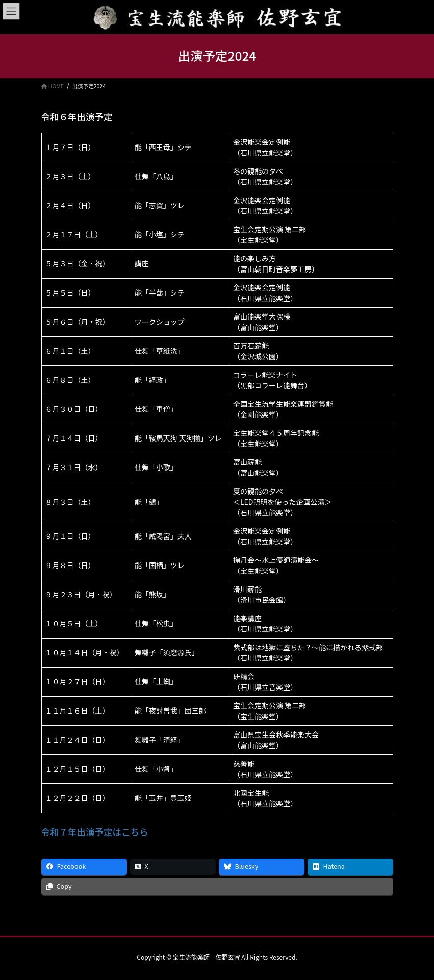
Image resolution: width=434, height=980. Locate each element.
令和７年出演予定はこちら (95, 832)
